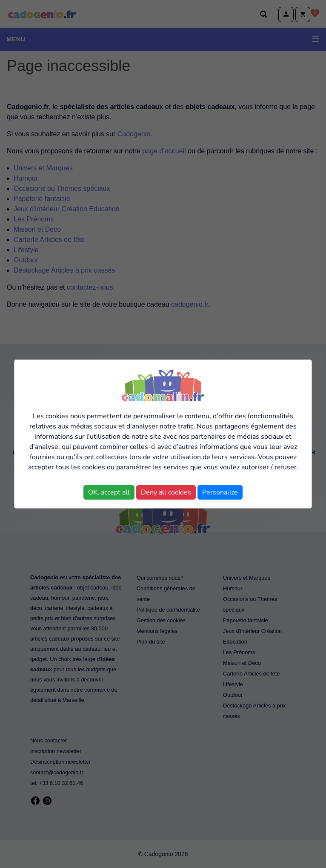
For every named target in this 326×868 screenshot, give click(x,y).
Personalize (220, 492)
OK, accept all (109, 492)
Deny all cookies (166, 492)
